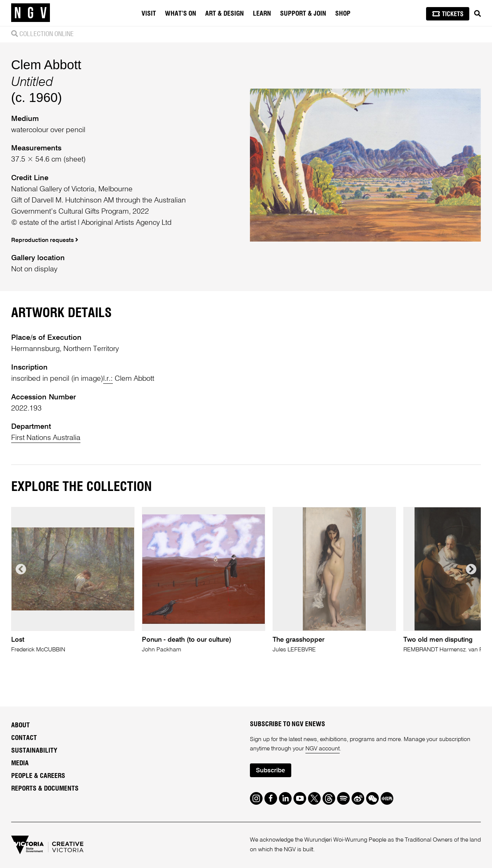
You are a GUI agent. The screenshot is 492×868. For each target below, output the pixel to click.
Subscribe (270, 771)
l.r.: (108, 379)
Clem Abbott (46, 65)
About (20, 725)
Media (20, 763)
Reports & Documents (45, 789)
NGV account (323, 749)
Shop (343, 14)
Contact (24, 738)
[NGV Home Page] (31, 13)
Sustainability (34, 751)
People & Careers (38, 776)
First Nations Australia (46, 438)
